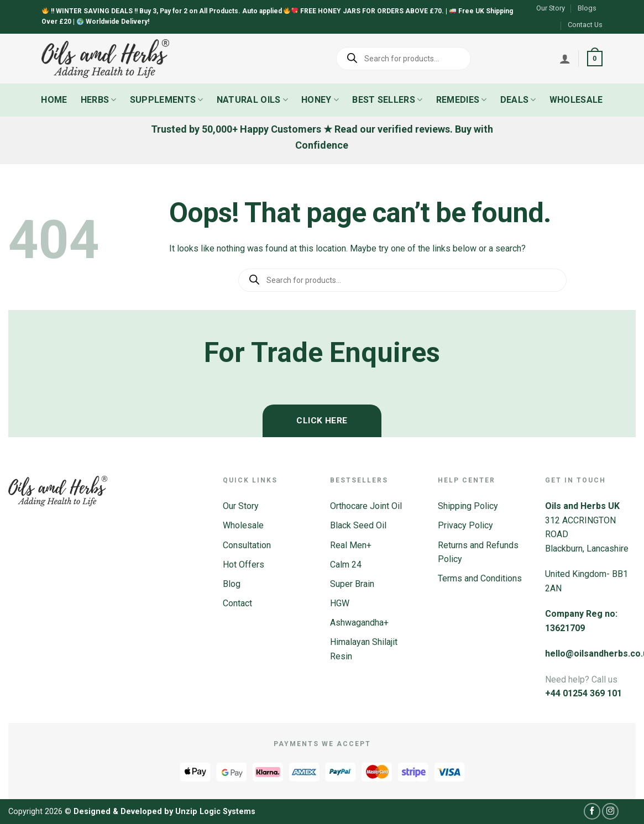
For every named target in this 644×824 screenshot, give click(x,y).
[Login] (565, 59)
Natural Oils (252, 100)
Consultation (247, 545)
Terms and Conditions (480, 578)
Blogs (587, 8)
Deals (518, 100)
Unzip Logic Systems (215, 812)
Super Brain (352, 584)
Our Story (551, 8)
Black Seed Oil (358, 525)
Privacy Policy (465, 525)
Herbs (99, 100)
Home (54, 100)
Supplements (167, 100)
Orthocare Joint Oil (366, 506)
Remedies (462, 100)
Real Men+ (351, 545)
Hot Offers (244, 565)
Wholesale (576, 100)
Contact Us (585, 25)
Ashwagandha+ (359, 623)
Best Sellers (387, 100)
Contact (237, 603)
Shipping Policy (468, 506)
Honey (320, 100)
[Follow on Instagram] (610, 811)
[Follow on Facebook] (592, 811)
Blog (232, 584)
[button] (595, 59)
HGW (340, 603)
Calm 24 (346, 565)
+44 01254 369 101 (583, 693)
